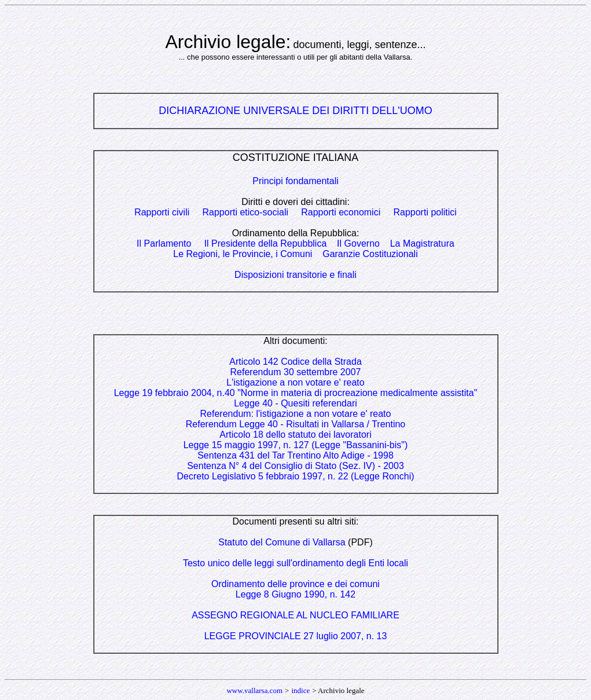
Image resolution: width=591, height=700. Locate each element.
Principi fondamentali (295, 181)
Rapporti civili (163, 212)
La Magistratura (422, 243)
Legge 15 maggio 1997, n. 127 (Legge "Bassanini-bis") (296, 445)
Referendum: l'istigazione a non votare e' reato (296, 414)
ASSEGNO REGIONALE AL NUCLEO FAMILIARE (295, 615)
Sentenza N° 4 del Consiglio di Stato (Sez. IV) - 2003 (295, 466)
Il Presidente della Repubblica (266, 243)
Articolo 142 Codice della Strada (295, 362)
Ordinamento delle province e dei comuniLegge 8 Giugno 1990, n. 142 (295, 589)
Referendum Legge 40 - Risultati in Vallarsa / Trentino (295, 424)
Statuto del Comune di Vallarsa (282, 542)
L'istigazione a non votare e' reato (295, 382)
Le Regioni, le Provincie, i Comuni (243, 254)
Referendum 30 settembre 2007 (296, 372)
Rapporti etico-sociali (247, 212)
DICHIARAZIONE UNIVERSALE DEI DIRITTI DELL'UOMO (295, 111)
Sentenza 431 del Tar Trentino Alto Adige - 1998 (295, 455)
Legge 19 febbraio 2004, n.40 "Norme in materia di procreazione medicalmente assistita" (296, 393)
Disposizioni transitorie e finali (295, 275)
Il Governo (358, 243)
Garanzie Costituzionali (370, 254)
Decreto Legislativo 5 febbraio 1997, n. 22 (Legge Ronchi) (295, 476)
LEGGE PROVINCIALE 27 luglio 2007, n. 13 (296, 636)
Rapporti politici (425, 212)
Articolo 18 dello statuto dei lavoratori (295, 435)
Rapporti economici (342, 212)
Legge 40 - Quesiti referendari (295, 403)
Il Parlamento (165, 243)
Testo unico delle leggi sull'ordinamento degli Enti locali (295, 563)
